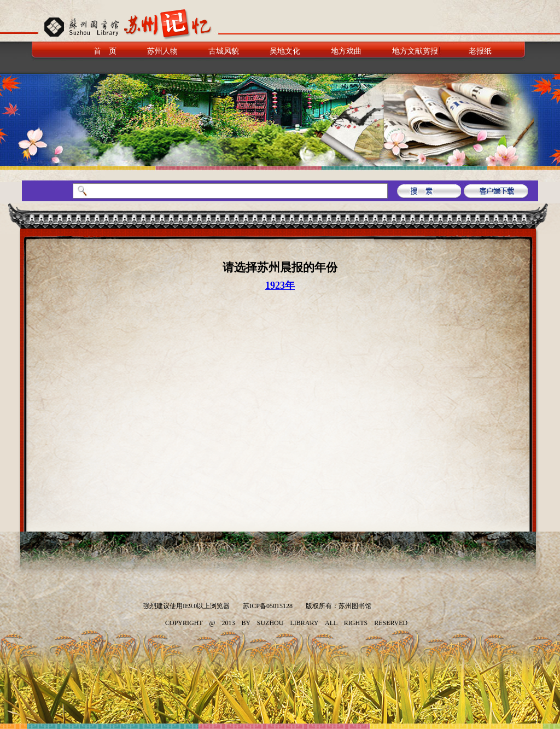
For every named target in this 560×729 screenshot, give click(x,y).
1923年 (280, 285)
